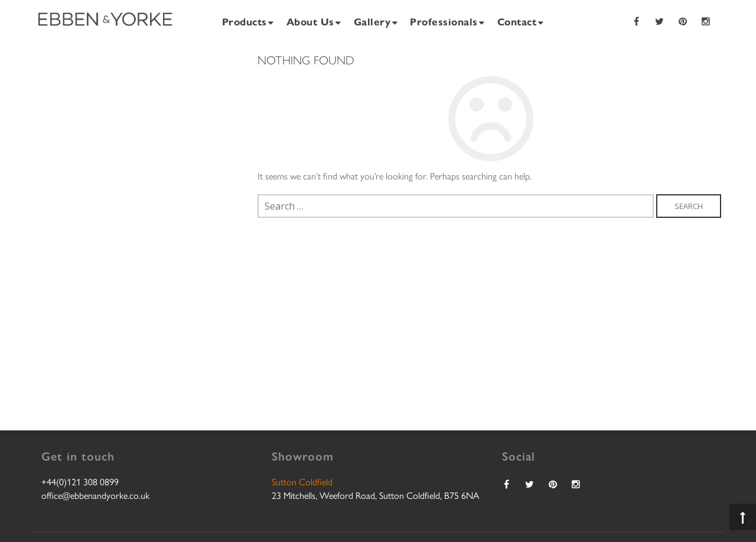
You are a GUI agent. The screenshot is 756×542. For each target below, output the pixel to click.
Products (245, 21)
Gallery (372, 21)
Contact (517, 21)
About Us (310, 21)
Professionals (444, 21)
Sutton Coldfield (302, 481)
